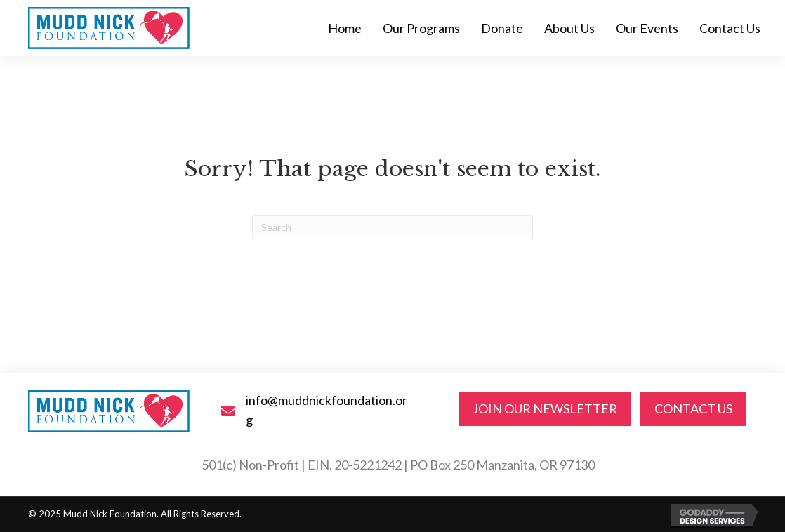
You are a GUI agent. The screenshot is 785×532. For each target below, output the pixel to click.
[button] (545, 409)
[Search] (392, 227)
